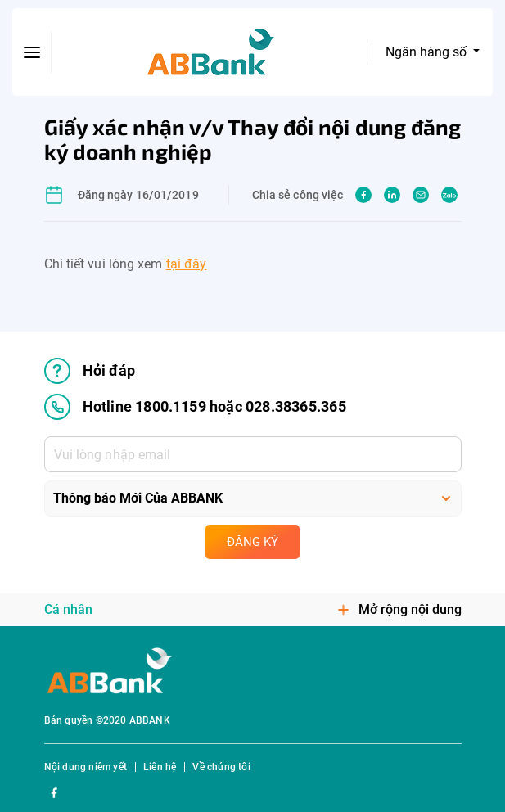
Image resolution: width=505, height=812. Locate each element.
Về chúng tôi (221, 767)
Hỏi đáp (90, 371)
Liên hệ (160, 767)
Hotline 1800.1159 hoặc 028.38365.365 (195, 407)
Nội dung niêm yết (86, 767)
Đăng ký (253, 542)
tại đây (187, 264)
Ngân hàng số (428, 52)
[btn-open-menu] (32, 52)
